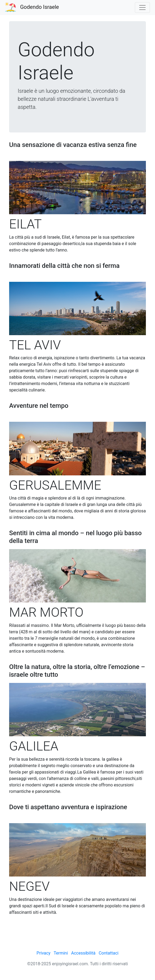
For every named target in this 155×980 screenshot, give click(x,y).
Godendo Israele (40, 7)
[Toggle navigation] (142, 8)
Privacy (43, 953)
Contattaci (109, 953)
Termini (61, 953)
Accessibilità (83, 953)
